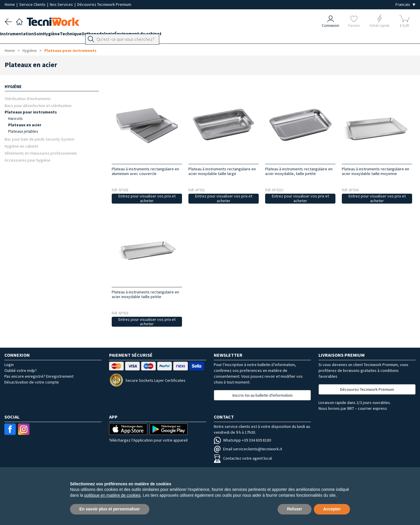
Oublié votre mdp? (21, 370)
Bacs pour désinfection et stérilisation (38, 105)
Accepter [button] (332, 509)
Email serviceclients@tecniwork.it (248, 449)
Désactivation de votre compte (32, 382)
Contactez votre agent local (243, 458)
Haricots (15, 118)
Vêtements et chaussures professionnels (41, 153)
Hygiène (65, 35)
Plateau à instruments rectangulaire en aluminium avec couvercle (145, 171)
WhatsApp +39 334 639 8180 (242, 440)
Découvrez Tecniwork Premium (104, 4)
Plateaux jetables (23, 131)
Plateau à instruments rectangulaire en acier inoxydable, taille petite (299, 171)
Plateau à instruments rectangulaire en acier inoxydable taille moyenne (376, 171)
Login (9, 365)
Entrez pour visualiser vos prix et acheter (147, 198)
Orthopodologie (121, 35)
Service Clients (33, 4)
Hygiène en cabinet (21, 146)
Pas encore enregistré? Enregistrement (39, 376)
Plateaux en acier (25, 125)
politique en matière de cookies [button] (112, 495)
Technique (89, 35)
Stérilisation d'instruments (28, 98)
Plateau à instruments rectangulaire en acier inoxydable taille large (222, 171)
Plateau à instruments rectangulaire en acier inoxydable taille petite (145, 294)
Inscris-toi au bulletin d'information (262, 395)
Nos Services (62, 4)
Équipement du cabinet (166, 35)
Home (10, 4)
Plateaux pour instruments (70, 50)
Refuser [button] (295, 509)
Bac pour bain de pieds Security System (40, 139)
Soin (48, 35)
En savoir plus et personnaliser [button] (110, 509)
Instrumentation (22, 35)
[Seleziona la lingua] (405, 5)
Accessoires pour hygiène (28, 160)
